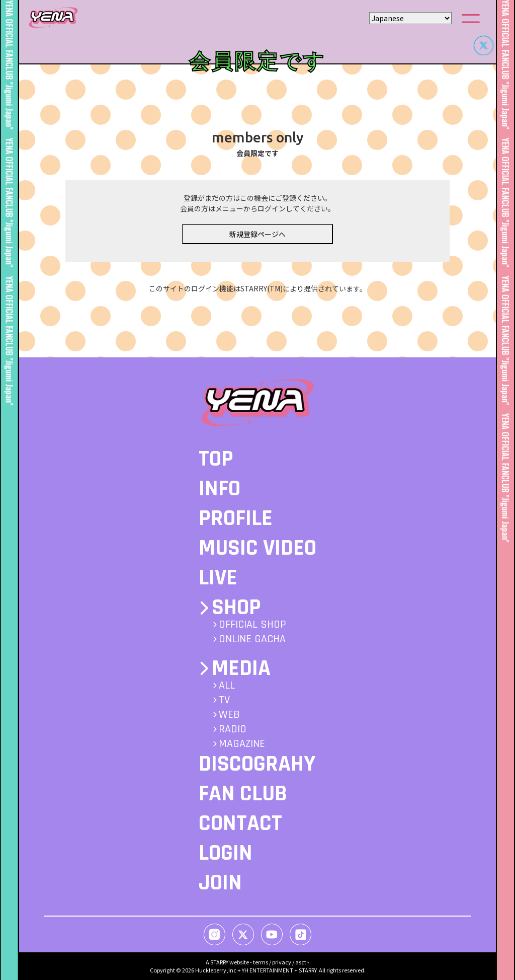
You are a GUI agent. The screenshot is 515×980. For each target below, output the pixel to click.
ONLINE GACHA (252, 639)
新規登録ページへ (257, 246)
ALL (227, 686)
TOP (216, 459)
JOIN (220, 883)
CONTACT (240, 823)
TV (224, 700)
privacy (282, 962)
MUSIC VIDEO (257, 548)
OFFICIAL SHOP (252, 625)
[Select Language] (410, 18)
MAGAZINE (242, 744)
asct (301, 962)
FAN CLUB (243, 794)
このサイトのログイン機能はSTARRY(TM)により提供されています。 (258, 301)
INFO (220, 489)
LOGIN (226, 853)
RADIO (233, 729)
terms (261, 962)
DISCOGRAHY (257, 764)
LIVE (218, 578)
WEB (229, 715)
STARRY (219, 962)
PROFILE (236, 518)
